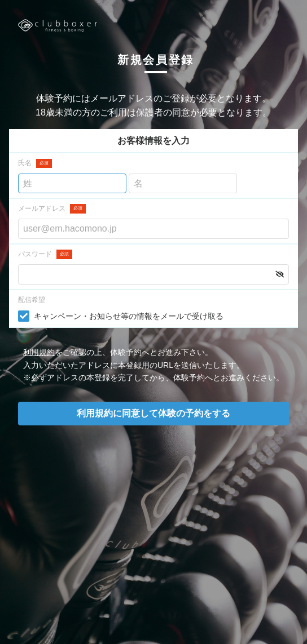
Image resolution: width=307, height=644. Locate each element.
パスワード (45, 254)
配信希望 (32, 300)
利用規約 (39, 352)
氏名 (35, 164)
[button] (280, 274)
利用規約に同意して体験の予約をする (153, 413)
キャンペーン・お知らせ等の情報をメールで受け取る (129, 316)
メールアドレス (52, 209)
